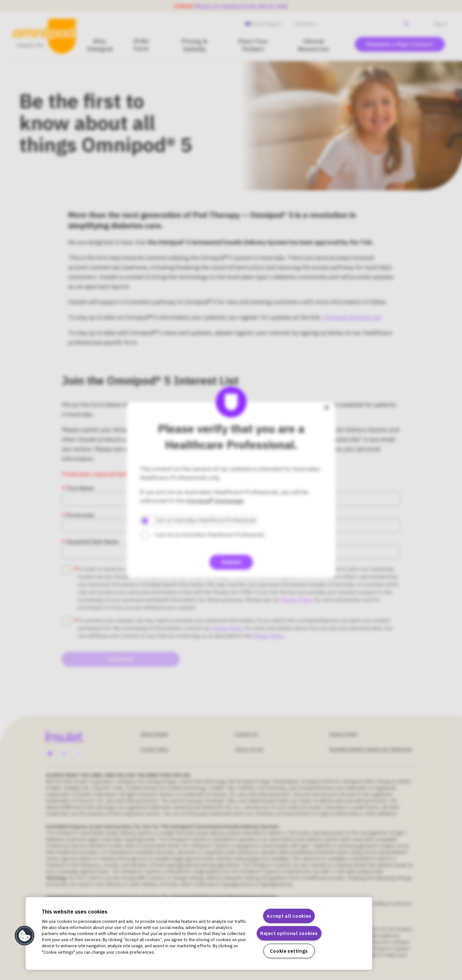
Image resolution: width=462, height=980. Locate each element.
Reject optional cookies (289, 933)
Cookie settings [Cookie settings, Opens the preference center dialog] (289, 951)
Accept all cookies (289, 916)
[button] (25, 936)
